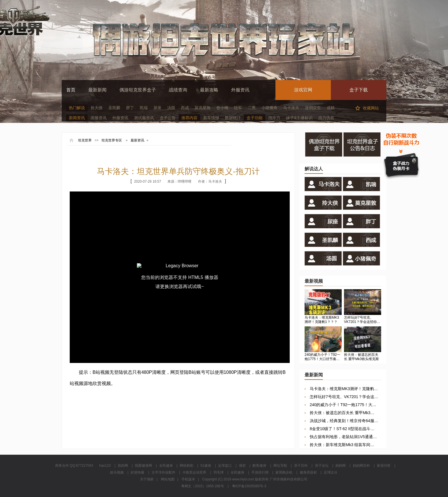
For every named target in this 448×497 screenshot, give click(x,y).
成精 (331, 108)
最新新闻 (97, 90)
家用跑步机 (284, 472)
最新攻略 (209, 90)
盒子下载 (359, 90)
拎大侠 (97, 108)
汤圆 (171, 108)
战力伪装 (326, 118)
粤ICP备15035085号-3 (249, 486)
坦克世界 (85, 140)
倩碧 (242, 466)
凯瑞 (144, 108)
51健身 (206, 466)
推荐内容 (189, 118)
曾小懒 (222, 108)
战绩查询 (178, 90)
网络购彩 (187, 466)
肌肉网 (123, 466)
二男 (252, 108)
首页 (71, 90)
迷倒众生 (313, 108)
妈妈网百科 (361, 466)
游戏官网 (303, 90)
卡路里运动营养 (194, 472)
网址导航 (280, 466)
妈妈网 (341, 466)
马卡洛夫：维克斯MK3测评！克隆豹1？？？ (344, 389)
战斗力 (274, 118)
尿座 (157, 108)
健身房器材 (308, 472)
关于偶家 (147, 479)
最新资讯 (137, 140)
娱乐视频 (117, 472)
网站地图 (168, 479)
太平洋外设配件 (163, 472)
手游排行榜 (260, 472)
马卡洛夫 (291, 108)
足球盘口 (225, 466)
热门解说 (77, 108)
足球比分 (331, 472)
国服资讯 (99, 118)
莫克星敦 (203, 108)
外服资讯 (240, 90)
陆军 (238, 108)
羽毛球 (219, 472)
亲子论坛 (322, 466)
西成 (185, 108)
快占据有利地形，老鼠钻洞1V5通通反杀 (344, 437)
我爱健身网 (143, 466)
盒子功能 (255, 118)
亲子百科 (301, 466)
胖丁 (130, 108)
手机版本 (188, 479)
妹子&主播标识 (299, 118)
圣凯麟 (114, 108)
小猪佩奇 (269, 108)
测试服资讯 (144, 118)
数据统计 (233, 118)
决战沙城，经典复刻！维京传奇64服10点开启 (344, 421)
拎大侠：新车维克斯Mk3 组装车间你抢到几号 (344, 445)
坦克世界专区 (112, 140)
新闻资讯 (77, 118)
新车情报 (211, 118)
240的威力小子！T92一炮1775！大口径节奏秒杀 (344, 405)
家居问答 (384, 466)
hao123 (105, 466)
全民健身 (166, 466)
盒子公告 (168, 118)
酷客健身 (259, 466)
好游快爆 (137, 472)
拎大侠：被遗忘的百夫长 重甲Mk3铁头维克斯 (344, 413)
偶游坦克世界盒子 (138, 90)
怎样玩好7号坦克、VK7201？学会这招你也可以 (344, 397)
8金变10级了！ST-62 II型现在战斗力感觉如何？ (344, 429)
